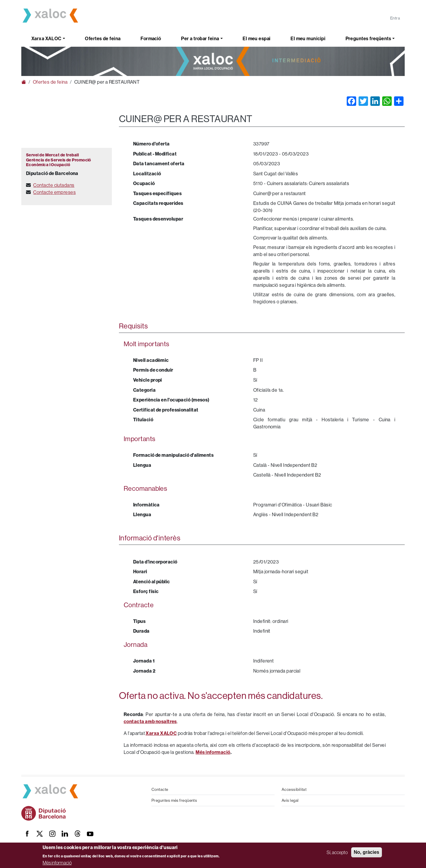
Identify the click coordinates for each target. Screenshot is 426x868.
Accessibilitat (294, 789)
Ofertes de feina (103, 38)
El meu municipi (308, 38)
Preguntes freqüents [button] (368, 38)
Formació (151, 38)
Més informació (57, 863)
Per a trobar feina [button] (200, 38)
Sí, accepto (337, 852)
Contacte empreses (54, 192)
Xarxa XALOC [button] (46, 38)
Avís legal (290, 800)
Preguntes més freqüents (174, 800)
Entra (395, 18)
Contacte (160, 789)
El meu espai (256, 38)
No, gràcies (367, 852)
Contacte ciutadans (54, 185)
